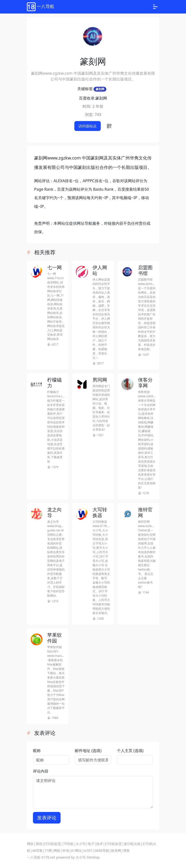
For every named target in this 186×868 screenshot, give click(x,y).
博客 (126, 850)
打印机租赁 (53, 844)
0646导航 (102, 850)
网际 (30, 844)
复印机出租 (132, 844)
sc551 (88, 850)
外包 (66, 850)
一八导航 (34, 857)
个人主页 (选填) (130, 751)
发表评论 (47, 818)
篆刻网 (100, 89)
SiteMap (93, 857)
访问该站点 (88, 126)
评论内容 (41, 771)
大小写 (81, 844)
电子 (91, 844)
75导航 (68, 844)
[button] (109, 126)
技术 (100, 844)
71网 (48, 850)
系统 (39, 844)
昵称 (37, 751)
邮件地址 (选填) (88, 751)
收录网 (116, 850)
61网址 (77, 850)
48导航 (38, 850)
